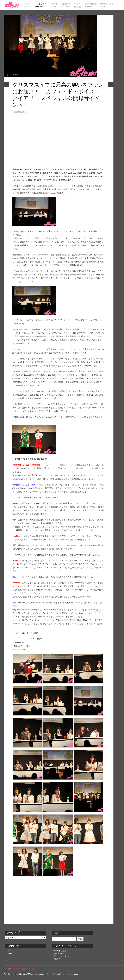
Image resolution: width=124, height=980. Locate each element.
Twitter (9, 953)
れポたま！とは (60, 951)
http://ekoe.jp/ (18, 642)
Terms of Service (67, 974)
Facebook (10, 951)
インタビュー (12, 75)
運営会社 (57, 959)
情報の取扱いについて (62, 953)
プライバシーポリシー (62, 956)
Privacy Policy (51, 974)
